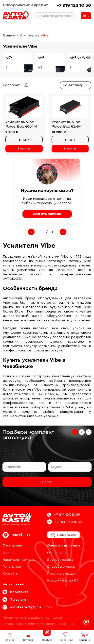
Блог (6, 553)
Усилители (29, 35)
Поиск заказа (64, 535)
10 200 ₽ (59, 132)
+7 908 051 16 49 (65, 522)
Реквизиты (12, 566)
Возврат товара (60, 560)
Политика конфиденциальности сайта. (33, 618)
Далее (47, 482)
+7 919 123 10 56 (74, 5)
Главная (10, 35)
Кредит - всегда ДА (63, 580)
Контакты (10, 573)
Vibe (45, 35)
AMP (41, 58)
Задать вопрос (47, 214)
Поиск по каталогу (55, 16)
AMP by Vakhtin (81, 58)
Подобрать (16, 85)
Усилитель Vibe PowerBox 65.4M (66, 124)
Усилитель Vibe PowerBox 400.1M (21, 124)
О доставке (56, 553)
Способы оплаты (61, 566)
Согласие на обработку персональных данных (38, 624)
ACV (9, 58)
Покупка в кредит (62, 573)
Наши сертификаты (19, 560)
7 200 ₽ (12, 132)
